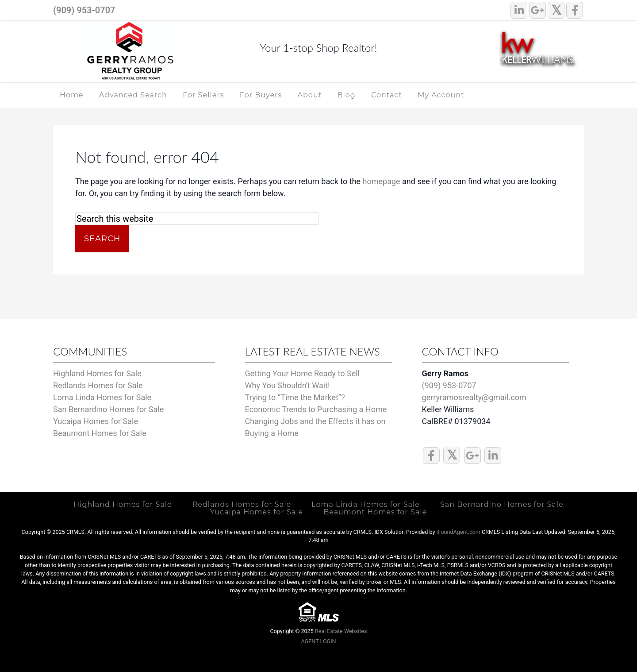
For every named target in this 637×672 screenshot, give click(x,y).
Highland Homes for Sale (97, 373)
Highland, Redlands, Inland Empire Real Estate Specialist (133, 52)
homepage (382, 181)
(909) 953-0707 (84, 10)
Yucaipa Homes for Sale (96, 421)
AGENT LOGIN (318, 641)
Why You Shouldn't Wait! (288, 385)
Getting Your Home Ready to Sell (302, 373)
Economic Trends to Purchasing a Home (316, 409)
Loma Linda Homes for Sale (102, 397)
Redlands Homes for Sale (98, 385)
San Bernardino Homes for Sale (108, 409)
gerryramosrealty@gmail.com (474, 397)
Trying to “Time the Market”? (295, 397)
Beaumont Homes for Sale (100, 433)
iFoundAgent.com (459, 531)
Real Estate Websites (341, 630)
